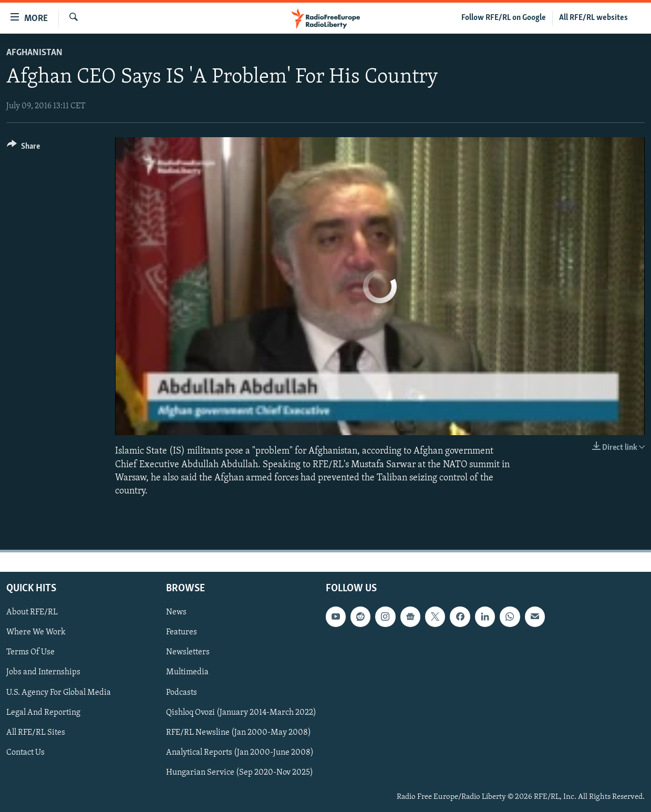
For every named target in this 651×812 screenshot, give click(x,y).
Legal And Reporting (43, 713)
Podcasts (182, 693)
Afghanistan (34, 53)
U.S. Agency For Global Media (59, 693)
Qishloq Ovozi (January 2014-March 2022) (241, 713)
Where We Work (36, 632)
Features (182, 632)
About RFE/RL (32, 612)
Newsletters (188, 653)
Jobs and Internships (43, 673)
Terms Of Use (30, 653)
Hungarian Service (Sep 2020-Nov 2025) (240, 773)
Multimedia (187, 673)
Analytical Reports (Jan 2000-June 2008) (240, 753)
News (176, 612)
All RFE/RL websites (593, 18)
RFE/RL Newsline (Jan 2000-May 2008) (239, 733)
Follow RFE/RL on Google (504, 18)
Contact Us (25, 753)
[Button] (23, 148)
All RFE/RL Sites (36, 733)
